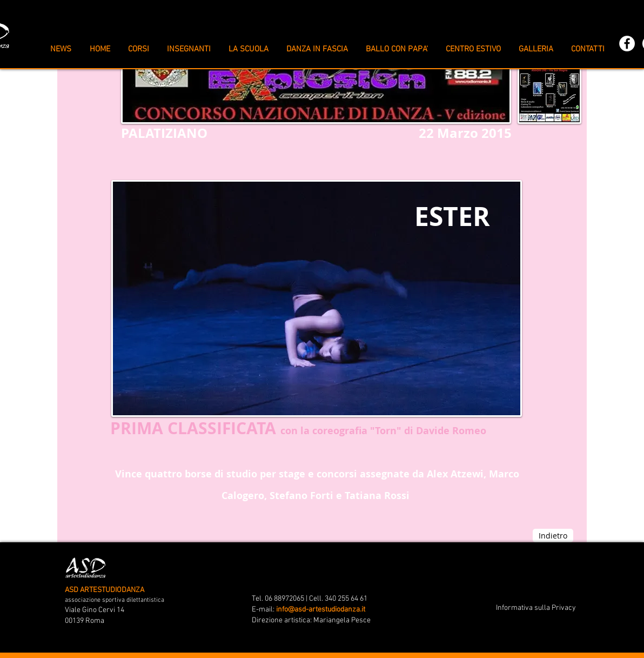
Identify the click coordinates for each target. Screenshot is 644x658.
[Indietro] (553, 536)
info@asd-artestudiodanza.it (321, 610)
